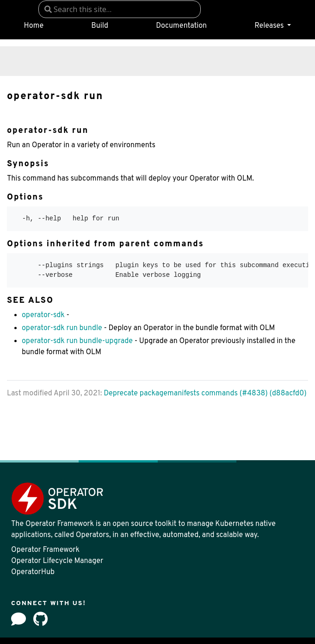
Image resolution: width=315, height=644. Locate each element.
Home (34, 26)
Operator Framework (45, 550)
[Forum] (19, 619)
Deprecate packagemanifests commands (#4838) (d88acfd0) (205, 394)
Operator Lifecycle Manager (57, 561)
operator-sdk (43, 315)
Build (100, 26)
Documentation (181, 26)
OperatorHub (33, 572)
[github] (40, 619)
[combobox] (120, 9)
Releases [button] (270, 26)
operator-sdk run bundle (62, 328)
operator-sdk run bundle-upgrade (77, 341)
